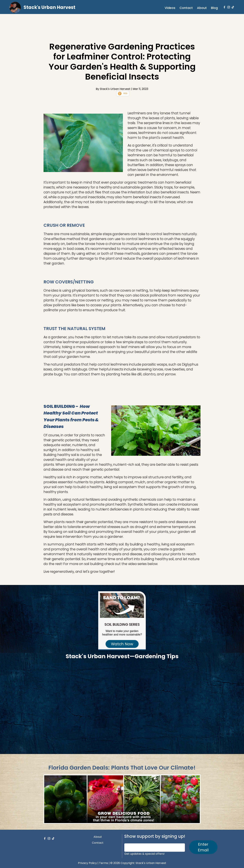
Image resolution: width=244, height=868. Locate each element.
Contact (186, 8)
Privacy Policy (87, 863)
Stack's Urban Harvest (49, 7)
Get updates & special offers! (144, 854)
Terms (104, 863)
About (202, 8)
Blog (214, 8)
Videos (170, 8)
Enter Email (203, 847)
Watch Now (122, 644)
